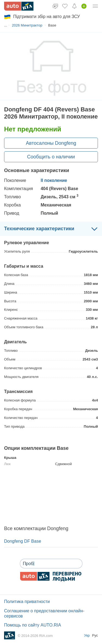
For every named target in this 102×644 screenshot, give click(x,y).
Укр (87, 635)
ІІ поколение (54, 180)
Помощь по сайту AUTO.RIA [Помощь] (33, 625)
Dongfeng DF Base (23, 541)
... (6, 25)
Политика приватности (27, 602)
